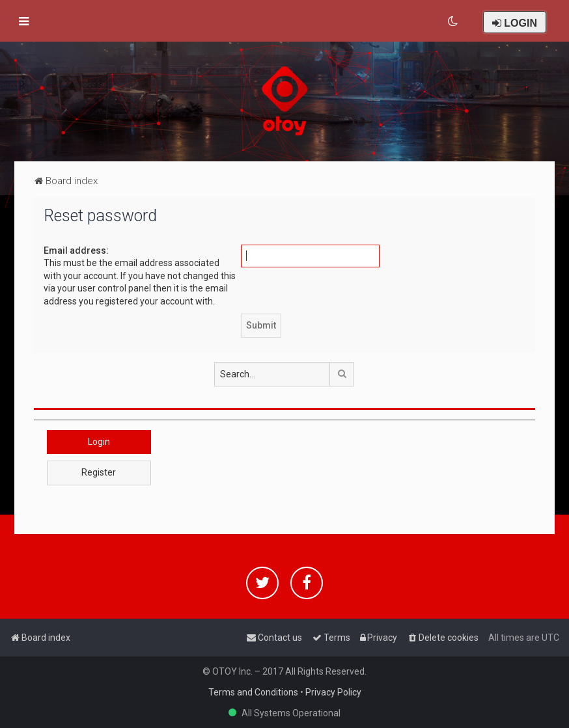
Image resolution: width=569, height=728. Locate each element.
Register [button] (99, 472)
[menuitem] (453, 21)
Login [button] (99, 442)
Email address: (76, 250)
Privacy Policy (333, 692)
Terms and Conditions (253, 692)
